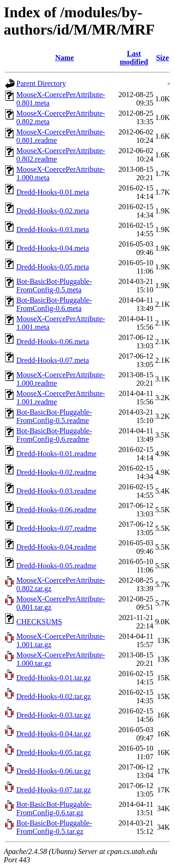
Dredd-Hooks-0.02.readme (56, 472)
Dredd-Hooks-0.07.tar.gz (54, 790)
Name (64, 58)
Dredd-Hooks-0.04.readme (56, 547)
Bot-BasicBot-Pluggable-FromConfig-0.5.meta (54, 286)
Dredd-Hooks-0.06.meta (53, 342)
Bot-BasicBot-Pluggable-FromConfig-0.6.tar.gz (54, 808)
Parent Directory (41, 83)
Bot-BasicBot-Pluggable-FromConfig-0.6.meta (54, 304)
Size (162, 58)
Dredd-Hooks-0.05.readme (56, 566)
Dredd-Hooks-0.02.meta (53, 211)
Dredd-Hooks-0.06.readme (56, 510)
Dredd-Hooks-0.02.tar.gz (54, 696)
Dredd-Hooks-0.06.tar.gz (54, 771)
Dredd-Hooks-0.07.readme (56, 528)
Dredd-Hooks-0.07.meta (53, 360)
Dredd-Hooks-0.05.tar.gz (54, 752)
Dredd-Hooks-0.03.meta (53, 229)
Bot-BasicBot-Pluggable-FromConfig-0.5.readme (54, 416)
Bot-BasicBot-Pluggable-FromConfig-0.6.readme (54, 435)
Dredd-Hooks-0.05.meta (53, 267)
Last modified (134, 58)
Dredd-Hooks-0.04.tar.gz (54, 734)
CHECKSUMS (39, 622)
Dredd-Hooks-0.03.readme (56, 491)
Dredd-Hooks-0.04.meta (53, 248)
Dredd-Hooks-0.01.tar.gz (54, 678)
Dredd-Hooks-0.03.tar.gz (54, 715)
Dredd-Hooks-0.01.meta (53, 192)
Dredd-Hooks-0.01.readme (56, 454)
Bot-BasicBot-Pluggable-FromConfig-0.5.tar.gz (54, 827)
